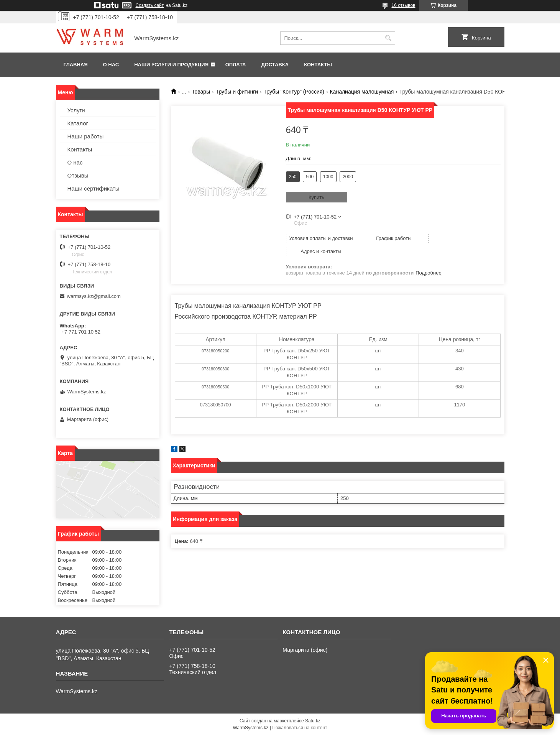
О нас (111, 65)
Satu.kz (313, 721)
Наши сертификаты (94, 188)
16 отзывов (403, 5)
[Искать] (388, 38)
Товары (201, 92)
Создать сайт (150, 5)
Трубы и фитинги (237, 92)
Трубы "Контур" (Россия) (294, 92)
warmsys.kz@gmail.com (94, 296)
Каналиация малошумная (362, 92)
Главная (76, 65)
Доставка (275, 65)
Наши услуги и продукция (171, 65)
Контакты (318, 65)
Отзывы (78, 175)
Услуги (76, 110)
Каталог (78, 123)
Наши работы (86, 136)
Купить (316, 197)
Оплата (236, 65)
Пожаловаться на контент (300, 728)
